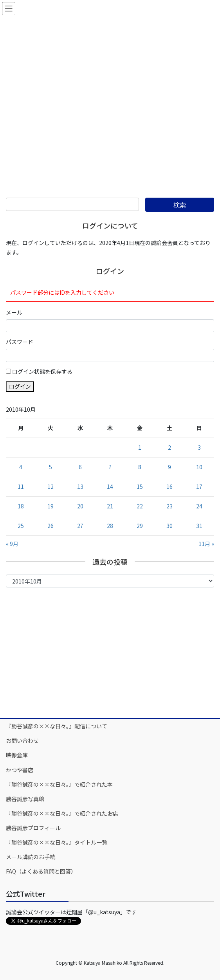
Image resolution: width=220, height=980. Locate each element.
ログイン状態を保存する (42, 371)
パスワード (20, 342)
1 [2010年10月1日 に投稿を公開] (140, 447)
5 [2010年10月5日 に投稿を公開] (50, 467)
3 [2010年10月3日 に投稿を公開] (199, 447)
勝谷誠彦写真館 (25, 799)
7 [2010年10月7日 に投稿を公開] (110, 467)
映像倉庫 (17, 755)
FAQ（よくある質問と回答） (41, 871)
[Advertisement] (110, 652)
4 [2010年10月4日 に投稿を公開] (21, 467)
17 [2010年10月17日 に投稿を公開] (199, 486)
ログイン (20, 386)
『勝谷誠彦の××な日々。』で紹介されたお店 (62, 813)
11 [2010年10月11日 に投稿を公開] (21, 486)
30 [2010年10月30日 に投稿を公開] (170, 526)
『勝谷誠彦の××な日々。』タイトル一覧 (57, 842)
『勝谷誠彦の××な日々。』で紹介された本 (59, 784)
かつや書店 (20, 770)
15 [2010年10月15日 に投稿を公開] (140, 486)
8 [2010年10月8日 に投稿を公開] (140, 467)
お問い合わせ (22, 740)
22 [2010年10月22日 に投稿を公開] (140, 506)
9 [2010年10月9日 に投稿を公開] (170, 467)
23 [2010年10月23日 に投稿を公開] (170, 506)
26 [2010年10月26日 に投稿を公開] (50, 526)
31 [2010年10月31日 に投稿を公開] (199, 526)
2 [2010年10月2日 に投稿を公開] (170, 447)
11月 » (206, 544)
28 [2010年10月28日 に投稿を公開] (110, 526)
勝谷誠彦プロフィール (33, 828)
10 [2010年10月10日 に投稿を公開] (199, 467)
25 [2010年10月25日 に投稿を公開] (21, 526)
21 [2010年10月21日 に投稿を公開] (110, 506)
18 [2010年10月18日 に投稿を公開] (21, 506)
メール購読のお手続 (31, 857)
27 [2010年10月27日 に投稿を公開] (80, 526)
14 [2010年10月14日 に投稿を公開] (110, 486)
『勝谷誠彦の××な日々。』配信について (57, 726)
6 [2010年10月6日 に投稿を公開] (80, 467)
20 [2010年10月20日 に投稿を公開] (80, 506)
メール (14, 312)
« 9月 (12, 544)
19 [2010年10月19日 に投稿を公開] (50, 506)
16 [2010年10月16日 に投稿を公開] (170, 486)
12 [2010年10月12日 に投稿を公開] (50, 486)
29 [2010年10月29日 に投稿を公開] (140, 526)
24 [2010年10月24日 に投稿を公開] (199, 506)
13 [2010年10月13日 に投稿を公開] (80, 486)
